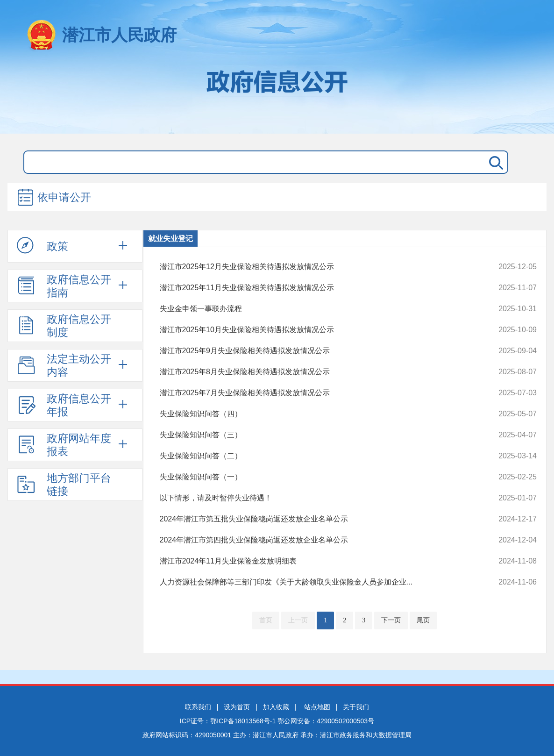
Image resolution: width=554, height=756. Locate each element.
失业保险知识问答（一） (313, 477)
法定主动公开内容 (64, 365)
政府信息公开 (277, 97)
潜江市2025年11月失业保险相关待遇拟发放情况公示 (313, 288)
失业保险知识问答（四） (313, 414)
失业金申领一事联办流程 (313, 309)
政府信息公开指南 (64, 286)
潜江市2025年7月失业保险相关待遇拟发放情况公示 (313, 393)
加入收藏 (276, 707)
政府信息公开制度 (64, 326)
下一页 (391, 620)
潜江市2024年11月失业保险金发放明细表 (313, 561)
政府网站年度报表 (64, 445)
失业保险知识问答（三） (313, 435)
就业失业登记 (170, 239)
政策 (43, 246)
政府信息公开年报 (64, 405)
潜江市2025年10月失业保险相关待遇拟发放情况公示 (313, 330)
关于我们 (356, 707)
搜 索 (494, 162)
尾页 (423, 620)
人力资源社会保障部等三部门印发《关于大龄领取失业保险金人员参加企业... (313, 582)
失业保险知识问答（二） (313, 456)
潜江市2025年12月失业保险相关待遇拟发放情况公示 (313, 267)
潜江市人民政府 (119, 35)
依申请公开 (54, 198)
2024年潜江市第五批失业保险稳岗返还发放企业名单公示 (313, 519)
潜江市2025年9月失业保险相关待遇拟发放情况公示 (313, 351)
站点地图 (317, 707)
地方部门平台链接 (64, 485)
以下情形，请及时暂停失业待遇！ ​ (313, 498)
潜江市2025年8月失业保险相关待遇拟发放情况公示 (313, 372)
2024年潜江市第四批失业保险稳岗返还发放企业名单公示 (313, 540)
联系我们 (198, 707)
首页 (266, 620)
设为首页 (237, 707)
